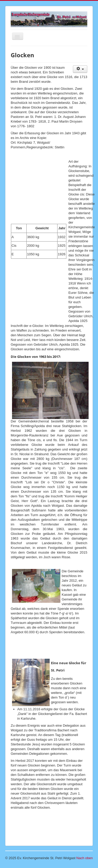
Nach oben (85, 858)
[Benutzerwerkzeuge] (80, 69)
